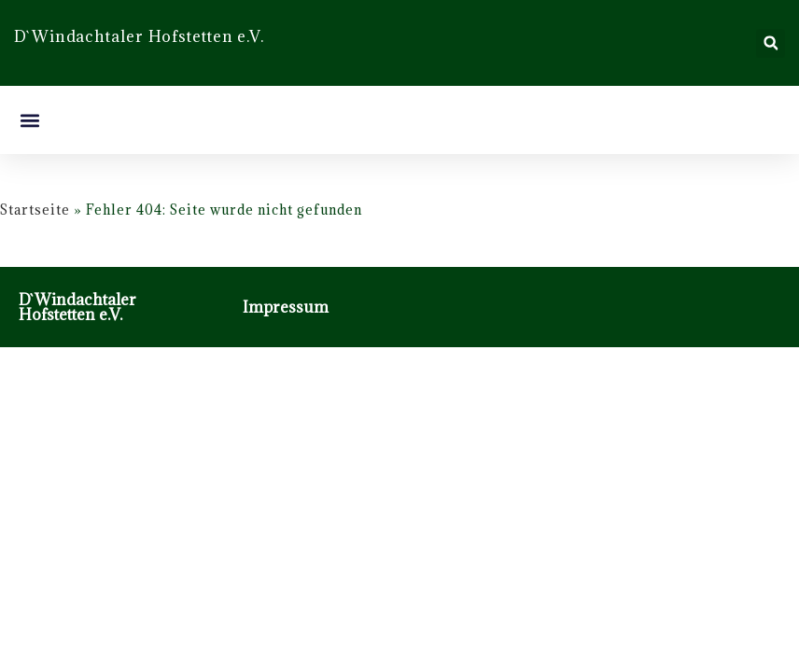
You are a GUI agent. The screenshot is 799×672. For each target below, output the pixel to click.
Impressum (286, 307)
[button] (771, 43)
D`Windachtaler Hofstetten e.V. (77, 307)
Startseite (35, 210)
